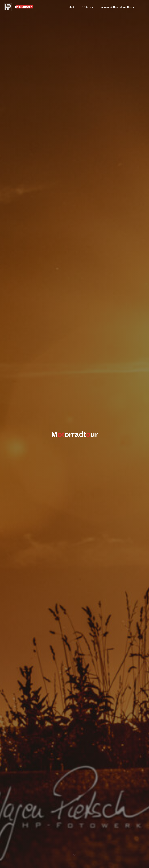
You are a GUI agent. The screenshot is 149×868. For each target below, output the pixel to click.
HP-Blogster (23, 7)
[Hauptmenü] (142, 7)
